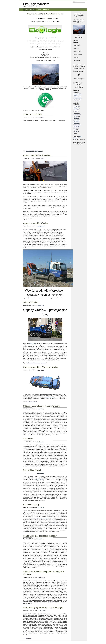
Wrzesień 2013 (77, 116)
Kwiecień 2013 (77, 120)
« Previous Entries (27, 638)
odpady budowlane (44, 518)
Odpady (54, 523)
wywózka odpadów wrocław (57, 298)
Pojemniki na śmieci (32, 470)
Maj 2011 (75, 133)
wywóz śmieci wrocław (45, 298)
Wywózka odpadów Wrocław (36, 223)
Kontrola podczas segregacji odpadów (40, 536)
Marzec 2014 (76, 110)
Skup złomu (28, 439)
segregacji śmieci (52, 602)
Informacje (46, 10)
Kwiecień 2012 (77, 123)
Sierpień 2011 (76, 128)
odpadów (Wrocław (50, 397)
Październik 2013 (77, 115)
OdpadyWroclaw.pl (29, 10)
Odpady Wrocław (42, 117)
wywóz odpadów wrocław (31, 402)
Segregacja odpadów (32, 114)
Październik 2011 (77, 125)
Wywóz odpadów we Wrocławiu (37, 155)
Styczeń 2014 (76, 111)
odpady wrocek (29, 298)
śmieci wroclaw (36, 298)
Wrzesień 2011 (77, 126)
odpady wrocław (29, 151)
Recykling (60, 524)
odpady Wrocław (33, 343)
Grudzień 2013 (77, 113)
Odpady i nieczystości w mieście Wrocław (41, 406)
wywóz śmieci (44, 363)
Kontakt (39, 10)
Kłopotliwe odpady (31, 505)
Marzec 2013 (76, 121)
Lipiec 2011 (76, 130)
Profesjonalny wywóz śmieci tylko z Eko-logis (43, 607)
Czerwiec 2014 (77, 106)
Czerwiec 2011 (77, 131)
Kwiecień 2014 (77, 108)
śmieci (36, 518)
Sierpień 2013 (76, 118)
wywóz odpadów (29, 219)
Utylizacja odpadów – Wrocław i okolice (40, 367)
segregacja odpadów (38, 151)
